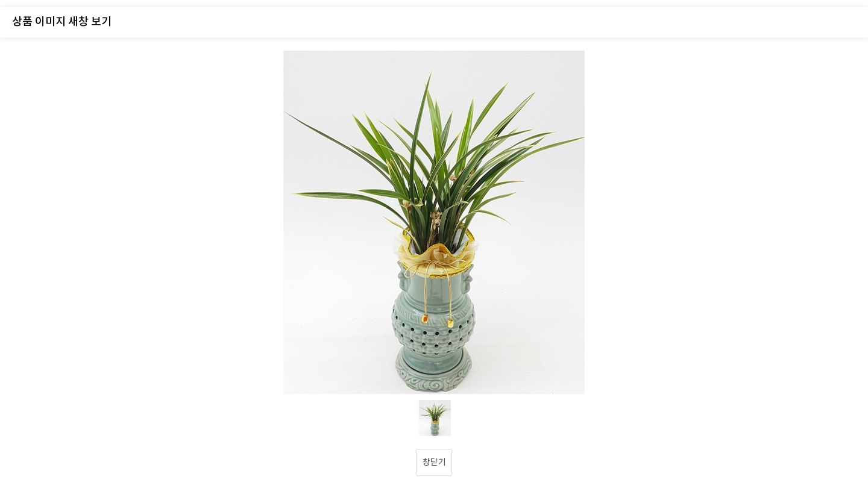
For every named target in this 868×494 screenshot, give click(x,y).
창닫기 (434, 463)
